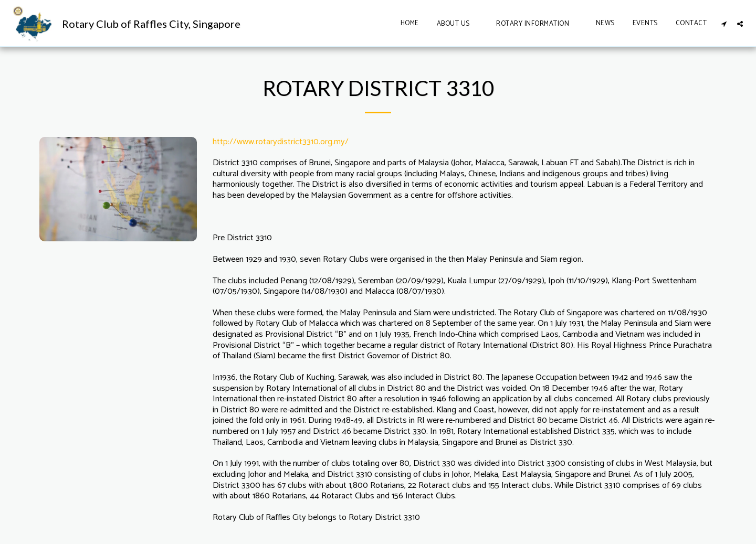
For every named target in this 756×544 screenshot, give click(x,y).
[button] (458, 23)
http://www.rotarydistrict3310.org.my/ (281, 142)
